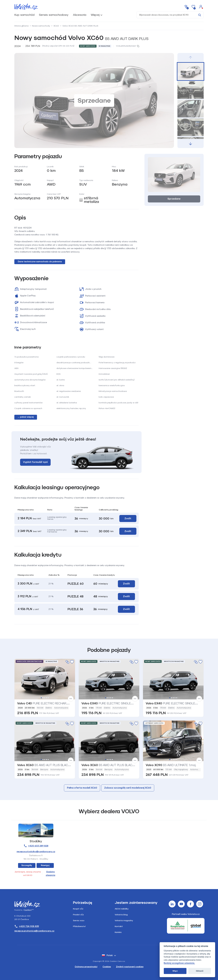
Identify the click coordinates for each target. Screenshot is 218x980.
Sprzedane (174, 199)
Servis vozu (79, 921)
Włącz (175, 971)
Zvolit (128, 518)
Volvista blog (121, 915)
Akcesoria (80, 15)
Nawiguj (45, 865)
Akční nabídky (122, 909)
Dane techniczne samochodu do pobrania (40, 262)
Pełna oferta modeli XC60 (82, 788)
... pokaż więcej (26, 417)
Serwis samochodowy (54, 15)
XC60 (56, 26)
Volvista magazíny (124, 921)
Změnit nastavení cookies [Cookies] (130, 967)
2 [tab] (43, 698)
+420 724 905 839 (27, 926)
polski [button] (107, 955)
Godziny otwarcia (50, 874)
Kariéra (118, 932)
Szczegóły (27, 865)
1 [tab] (41, 698)
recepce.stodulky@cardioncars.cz (36, 852)
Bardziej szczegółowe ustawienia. (179, 963)
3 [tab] (45, 698)
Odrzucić (200, 971)
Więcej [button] (95, 15)
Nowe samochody (41, 26)
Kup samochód (24, 15)
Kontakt (119, 926)
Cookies (107, 967)
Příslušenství (79, 926)
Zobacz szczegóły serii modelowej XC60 (128, 788)
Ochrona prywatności (86, 967)
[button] (201, 7)
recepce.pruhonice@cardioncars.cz (34, 931)
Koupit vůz (78, 909)
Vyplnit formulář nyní (35, 462)
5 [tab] (48, 698)
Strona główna (21, 26)
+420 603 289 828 (36, 846)
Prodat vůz (78, 915)
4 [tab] (46, 698)
